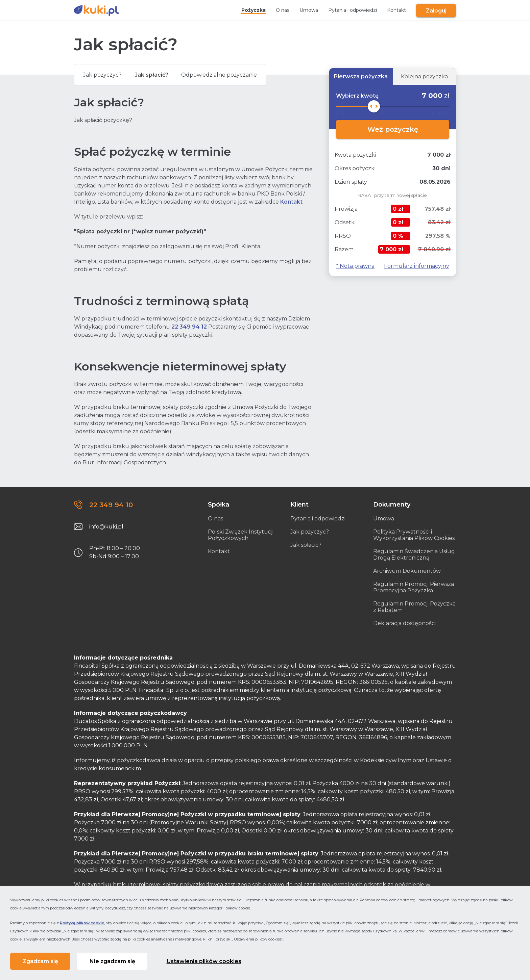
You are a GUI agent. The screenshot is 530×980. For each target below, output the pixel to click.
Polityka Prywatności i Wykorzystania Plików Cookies (414, 535)
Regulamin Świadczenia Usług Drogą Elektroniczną (414, 555)
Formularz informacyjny (417, 266)
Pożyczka (251, 10)
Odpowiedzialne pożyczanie (228, 75)
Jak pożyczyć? (104, 75)
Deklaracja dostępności (404, 623)
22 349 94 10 (111, 505)
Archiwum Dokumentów (407, 571)
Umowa (306, 10)
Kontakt (394, 10)
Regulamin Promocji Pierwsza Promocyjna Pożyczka (414, 587)
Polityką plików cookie (82, 922)
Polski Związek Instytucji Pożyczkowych (241, 535)
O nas (280, 10)
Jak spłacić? (157, 75)
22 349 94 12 (189, 327)
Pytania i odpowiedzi (350, 10)
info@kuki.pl (106, 527)
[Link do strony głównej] (97, 10)
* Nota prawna (355, 266)
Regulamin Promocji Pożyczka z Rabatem (414, 607)
